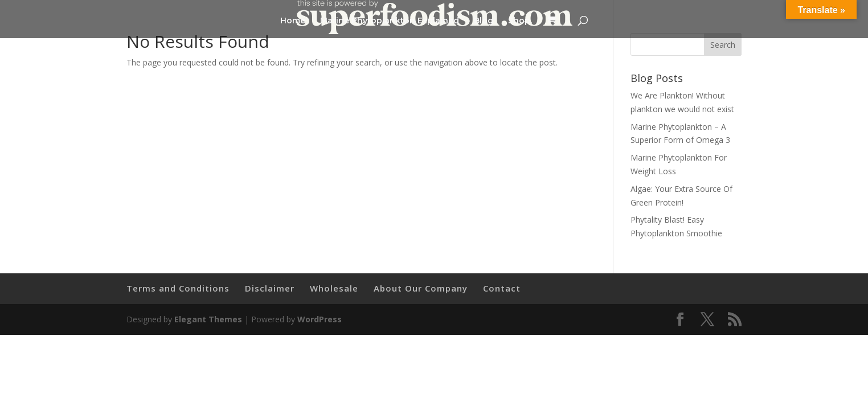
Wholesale (334, 288)
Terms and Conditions (178, 288)
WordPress (320, 319)
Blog (484, 21)
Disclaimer (270, 288)
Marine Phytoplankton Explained (390, 21)
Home (293, 21)
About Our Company (421, 288)
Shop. (520, 21)
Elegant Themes (208, 319)
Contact (502, 288)
